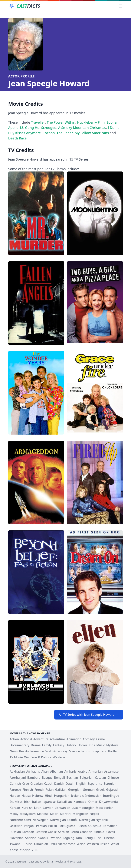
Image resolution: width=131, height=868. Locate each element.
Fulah (50, 790)
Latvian (48, 808)
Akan (45, 772)
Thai (99, 838)
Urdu (53, 844)
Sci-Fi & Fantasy (56, 751)
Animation (74, 739)
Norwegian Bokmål (64, 820)
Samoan (28, 832)
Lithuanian (63, 808)
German (89, 790)
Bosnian (72, 778)
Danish (59, 784)
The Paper (65, 133)
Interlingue (111, 796)
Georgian (75, 790)
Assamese (111, 772)
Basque (47, 778)
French (39, 790)
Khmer (93, 802)
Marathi (66, 814)
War (27, 757)
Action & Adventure (34, 739)
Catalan (100, 778)
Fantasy (59, 745)
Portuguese (67, 826)
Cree (26, 784)
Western (59, 757)
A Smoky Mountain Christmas (82, 128)
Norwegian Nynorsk (93, 820)
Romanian (110, 826)
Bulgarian (87, 778)
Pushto (82, 826)
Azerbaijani (18, 778)
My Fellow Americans (92, 133)
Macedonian (105, 808)
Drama (36, 745)
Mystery (112, 745)
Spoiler (112, 122)
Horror (83, 745)
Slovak (110, 832)
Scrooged (49, 128)
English (81, 784)
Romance (37, 751)
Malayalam (28, 814)
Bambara (34, 778)
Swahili (43, 838)
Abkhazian (17, 772)
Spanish (31, 838)
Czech (49, 784)
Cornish (15, 784)
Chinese (113, 778)
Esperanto (95, 784)
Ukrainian (41, 844)
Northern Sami (20, 820)
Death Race (18, 138)
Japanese (49, 802)
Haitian (15, 796)
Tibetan (109, 838)
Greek (100, 790)
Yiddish (25, 850)
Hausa (26, 796)
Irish (27, 802)
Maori (54, 814)
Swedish (56, 838)
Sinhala (99, 832)
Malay (14, 814)
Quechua (95, 826)
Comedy (89, 739)
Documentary (20, 745)
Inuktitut (16, 802)
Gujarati (112, 790)
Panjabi (29, 826)
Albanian (56, 772)
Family (47, 745)
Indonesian (93, 796)
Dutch (70, 784)
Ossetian (16, 826)
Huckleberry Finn (91, 122)
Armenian (96, 772)
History (71, 745)
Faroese (15, 790)
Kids (92, 745)
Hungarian (62, 796)
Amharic (70, 772)
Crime (101, 739)
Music (101, 745)
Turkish (27, 844)
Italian (36, 802)
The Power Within (61, 122)
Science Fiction (80, 751)
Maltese (43, 814)
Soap (95, 751)
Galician (61, 790)
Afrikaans (33, 772)
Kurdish (27, 808)
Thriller (113, 751)
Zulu (35, 850)
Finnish (28, 790)
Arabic (82, 772)
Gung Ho (32, 128)
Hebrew (38, 796)
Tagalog (69, 838)
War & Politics (41, 757)
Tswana (15, 844)
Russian (15, 832)
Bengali (59, 778)
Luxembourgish (83, 808)
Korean (15, 808)
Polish (53, 826)
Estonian (110, 784)
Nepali (94, 814)
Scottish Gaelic (46, 832)
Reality (24, 751)
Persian (41, 826)
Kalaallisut (65, 802)
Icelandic (77, 796)
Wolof (115, 844)
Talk (103, 751)
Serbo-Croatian (81, 832)
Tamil (80, 838)
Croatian (36, 784)
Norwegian (40, 820)
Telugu (90, 838)
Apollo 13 (16, 128)
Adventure (57, 739)
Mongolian (80, 814)
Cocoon (49, 133)
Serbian (64, 832)
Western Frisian (98, 844)
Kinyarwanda (108, 802)
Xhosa (14, 850)
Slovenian (17, 838)
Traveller (38, 122)
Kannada (80, 802)
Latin (38, 808)
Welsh (81, 844)
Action (14, 739)
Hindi (49, 796)
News (14, 751)
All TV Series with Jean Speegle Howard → (89, 715)
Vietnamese (67, 844)
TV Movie (16, 757)
